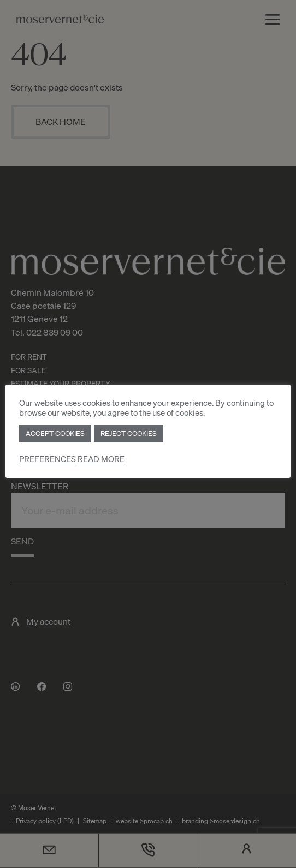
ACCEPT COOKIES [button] (55, 433)
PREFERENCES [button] (48, 459)
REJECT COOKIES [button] (129, 433)
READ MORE (101, 459)
